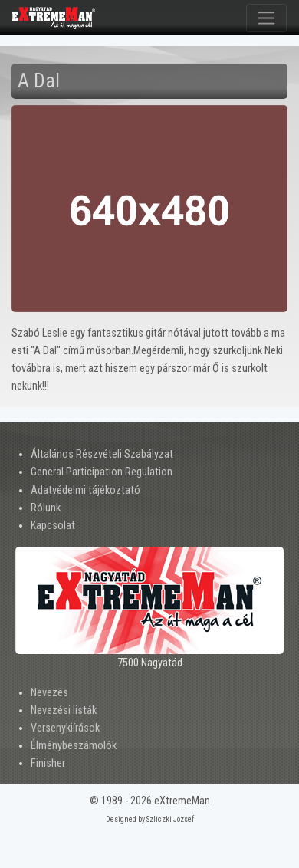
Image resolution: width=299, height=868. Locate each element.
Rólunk (46, 508)
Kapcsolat (53, 526)
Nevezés (49, 693)
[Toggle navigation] (266, 18)
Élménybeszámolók (74, 746)
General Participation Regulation (102, 472)
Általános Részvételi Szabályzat (102, 454)
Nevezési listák (64, 710)
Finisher (48, 763)
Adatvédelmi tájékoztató (85, 490)
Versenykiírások (65, 728)
